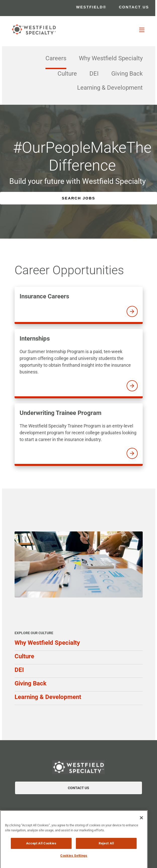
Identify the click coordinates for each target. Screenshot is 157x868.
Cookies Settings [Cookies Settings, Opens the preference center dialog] (74, 860)
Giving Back (127, 74)
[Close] (141, 822)
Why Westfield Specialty (111, 58)
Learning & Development (110, 88)
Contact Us (78, 788)
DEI (94, 74)
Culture (67, 74)
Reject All (106, 847)
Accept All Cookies (41, 847)
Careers (56, 58)
